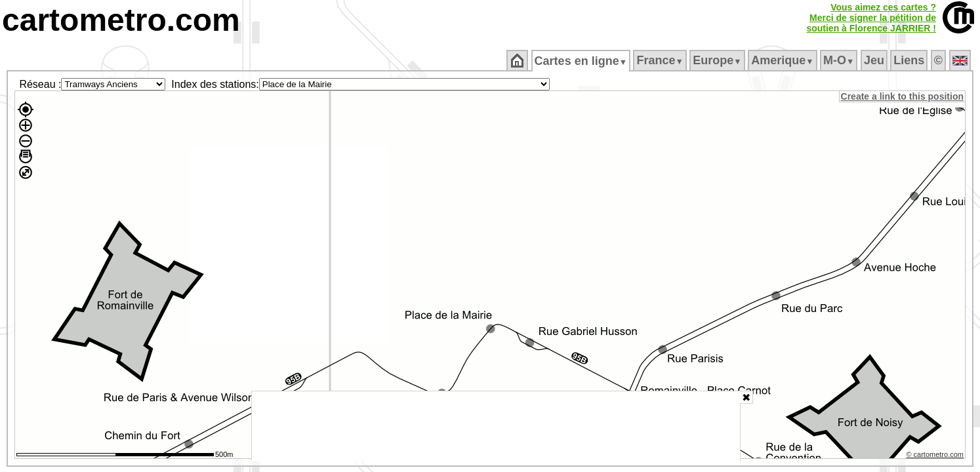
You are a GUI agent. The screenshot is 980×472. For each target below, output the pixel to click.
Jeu (875, 60)
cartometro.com (121, 20)
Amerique (784, 60)
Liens (910, 60)
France (661, 60)
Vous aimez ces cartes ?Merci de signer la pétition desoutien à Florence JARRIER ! (871, 18)
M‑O (840, 60)
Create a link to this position (903, 96)
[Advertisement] (496, 426)
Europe (718, 60)
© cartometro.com (936, 456)
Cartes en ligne (582, 61)
